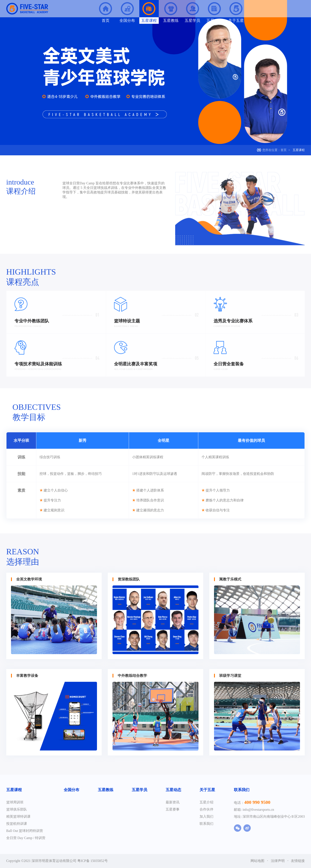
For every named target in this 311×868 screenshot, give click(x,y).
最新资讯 (173, 802)
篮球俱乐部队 (17, 809)
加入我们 (206, 816)
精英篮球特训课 (18, 816)
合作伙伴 (206, 809)
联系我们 (206, 824)
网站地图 (258, 861)
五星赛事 (173, 809)
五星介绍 (206, 802)
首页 (284, 150)
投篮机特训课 (17, 824)
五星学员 (140, 790)
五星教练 (106, 790)
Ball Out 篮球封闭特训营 (25, 831)
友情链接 (298, 861)
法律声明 (278, 861)
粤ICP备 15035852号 (93, 861)
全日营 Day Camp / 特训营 (26, 838)
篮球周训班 (15, 802)
